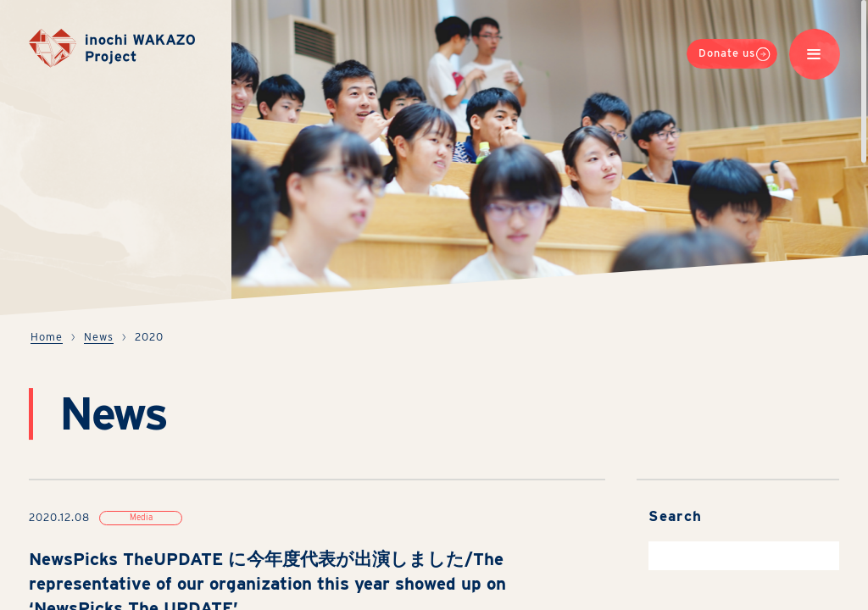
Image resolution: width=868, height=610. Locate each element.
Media (141, 517)
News (99, 337)
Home (47, 337)
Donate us (734, 57)
